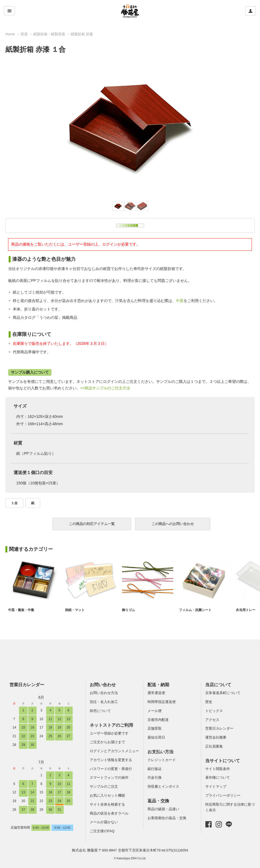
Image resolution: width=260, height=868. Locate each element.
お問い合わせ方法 (104, 693)
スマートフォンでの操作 (109, 778)
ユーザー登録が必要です (109, 733)
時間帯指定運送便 (162, 702)
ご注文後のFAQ (102, 831)
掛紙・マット (76, 610)
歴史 (209, 702)
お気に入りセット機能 (107, 795)
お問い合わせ (103, 685)
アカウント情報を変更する (111, 760)
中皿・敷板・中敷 (22, 610)
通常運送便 (156, 693)
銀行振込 (155, 769)
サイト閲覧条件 (218, 769)
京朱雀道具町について (223, 693)
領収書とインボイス (163, 786)
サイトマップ (216, 786)
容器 (24, 34)
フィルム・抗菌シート (197, 610)
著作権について (218, 778)
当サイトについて (223, 761)
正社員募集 (214, 746)
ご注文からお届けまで (107, 742)
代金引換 (155, 778)
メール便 (155, 711)
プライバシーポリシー (223, 795)
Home (10, 34)
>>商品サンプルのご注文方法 (105, 388)
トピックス (214, 711)
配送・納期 (158, 685)
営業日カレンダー (27, 685)
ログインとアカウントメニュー (114, 751)
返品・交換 (158, 801)
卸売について (100, 711)
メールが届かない (104, 822)
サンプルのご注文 (104, 786)
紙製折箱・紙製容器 (49, 34)
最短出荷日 (156, 737)
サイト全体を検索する (107, 804)
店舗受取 (155, 728)
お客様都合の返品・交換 (167, 818)
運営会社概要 (216, 737)
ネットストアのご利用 (111, 725)
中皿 (180, 301)
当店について (218, 685)
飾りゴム (129, 610)
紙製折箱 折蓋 (82, 34)
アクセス (212, 720)
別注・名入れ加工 (104, 702)
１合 (14, 503)
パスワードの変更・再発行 (111, 769)
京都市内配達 (158, 720)
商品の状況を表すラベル (109, 813)
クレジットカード (162, 760)
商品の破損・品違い (163, 809)
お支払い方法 (161, 752)
